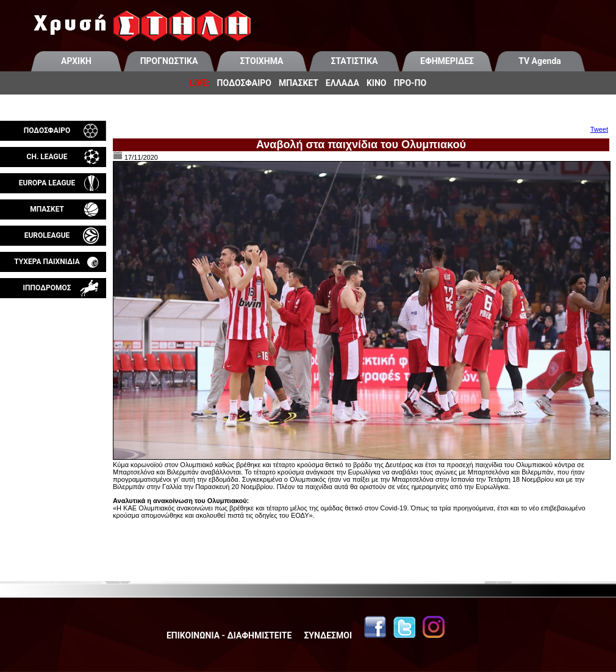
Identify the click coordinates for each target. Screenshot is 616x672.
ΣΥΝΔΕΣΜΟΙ (328, 635)
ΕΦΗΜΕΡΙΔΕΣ (447, 61)
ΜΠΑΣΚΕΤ (299, 83)
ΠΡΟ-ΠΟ (410, 83)
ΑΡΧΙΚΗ (76, 61)
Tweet (599, 129)
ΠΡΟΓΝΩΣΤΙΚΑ (169, 61)
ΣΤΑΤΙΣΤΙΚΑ (354, 61)
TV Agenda (540, 61)
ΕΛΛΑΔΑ (342, 83)
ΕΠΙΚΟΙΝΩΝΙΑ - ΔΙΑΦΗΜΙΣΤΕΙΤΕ (229, 635)
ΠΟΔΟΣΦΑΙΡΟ (244, 83)
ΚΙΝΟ (377, 83)
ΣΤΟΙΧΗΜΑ (262, 61)
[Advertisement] (53, 441)
